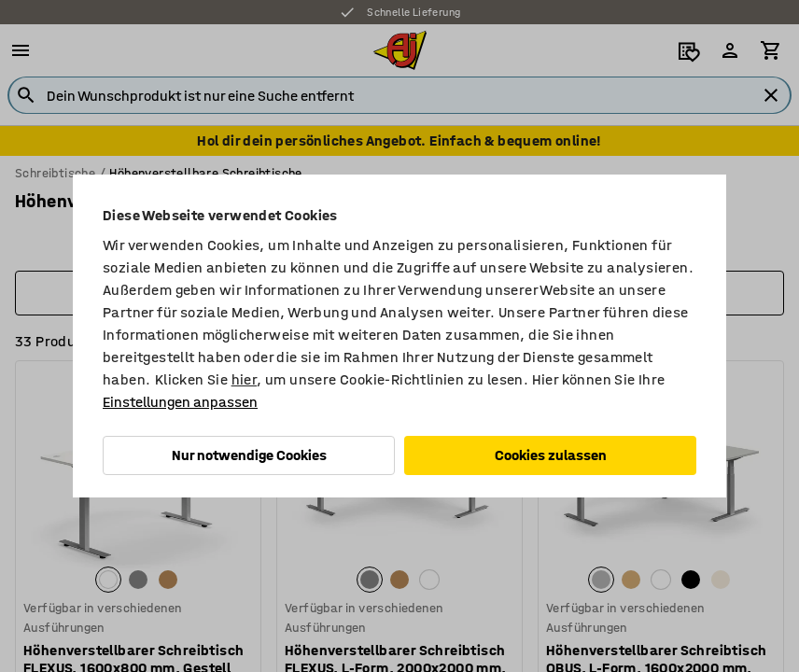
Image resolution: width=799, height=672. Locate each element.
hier (245, 379)
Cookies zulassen (551, 455)
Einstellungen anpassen (180, 402)
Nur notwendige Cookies (249, 455)
